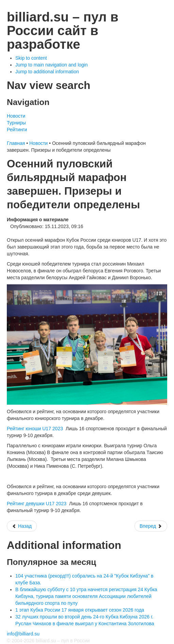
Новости (16, 116)
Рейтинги (17, 130)
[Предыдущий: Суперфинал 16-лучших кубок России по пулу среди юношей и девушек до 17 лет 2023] (22, 526)
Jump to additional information (47, 72)
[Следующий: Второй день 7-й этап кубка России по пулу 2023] (151, 526)
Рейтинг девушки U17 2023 (37, 504)
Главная (16, 143)
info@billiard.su (23, 634)
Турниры (16, 123)
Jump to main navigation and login (51, 65)
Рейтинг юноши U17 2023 (35, 429)
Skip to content (31, 58)
